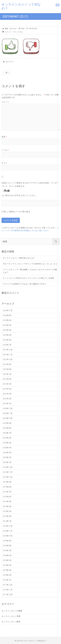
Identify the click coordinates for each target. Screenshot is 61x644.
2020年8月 (7, 428)
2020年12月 (8, 408)
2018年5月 (7, 560)
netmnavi (13, 29)
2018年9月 (7, 541)
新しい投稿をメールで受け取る (17, 212)
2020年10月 (8, 418)
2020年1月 (7, 462)
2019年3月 (7, 511)
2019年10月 (8, 477)
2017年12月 (8, 585)
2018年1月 (7, 580)
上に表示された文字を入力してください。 (20, 195)
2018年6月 (7, 555)
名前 (4, 137)
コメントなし (18, 32)
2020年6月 (7, 438)
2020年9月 (7, 423)
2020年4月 (7, 448)
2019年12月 (8, 467)
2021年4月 (7, 389)
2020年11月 (8, 413)
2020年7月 (7, 433)
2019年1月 (7, 521)
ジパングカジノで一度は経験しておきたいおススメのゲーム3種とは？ (30, 271)
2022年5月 (7, 325)
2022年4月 (7, 330)
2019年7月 (7, 492)
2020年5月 (7, 443)
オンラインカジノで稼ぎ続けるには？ (19, 258)
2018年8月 (7, 546)
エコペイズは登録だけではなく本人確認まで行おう (25, 284)
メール (5, 150)
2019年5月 (7, 502)
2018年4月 (7, 565)
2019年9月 (7, 482)
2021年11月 (8, 355)
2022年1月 (7, 345)
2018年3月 (7, 570)
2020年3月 (7, 453)
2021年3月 (7, 394)
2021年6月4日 (31, 29)
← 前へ (6, 73)
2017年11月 (8, 590)
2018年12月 (8, 526)
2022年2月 (7, 340)
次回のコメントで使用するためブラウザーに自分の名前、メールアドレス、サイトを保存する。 (30, 185)
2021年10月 (8, 359)
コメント (5, 102)
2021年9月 (7, 364)
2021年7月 (7, 374)
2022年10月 (8, 311)
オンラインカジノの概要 (12, 611)
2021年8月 (7, 369)
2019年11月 (8, 472)
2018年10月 (8, 536)
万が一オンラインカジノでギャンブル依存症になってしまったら (30, 264)
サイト (4, 163)
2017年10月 (8, 595)
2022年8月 (7, 315)
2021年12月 (8, 350)
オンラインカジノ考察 (11, 616)
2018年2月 (7, 575)
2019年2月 (7, 516)
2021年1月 (7, 404)
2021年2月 (7, 399)
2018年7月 (7, 551)
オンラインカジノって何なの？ (21, 6)
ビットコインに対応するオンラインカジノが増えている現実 (28, 278)
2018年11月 (8, 531)
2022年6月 (7, 320)
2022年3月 (7, 335)
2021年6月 (7, 379)
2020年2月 (7, 457)
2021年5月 (7, 384)
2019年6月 (7, 497)
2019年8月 (7, 487)
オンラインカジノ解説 (11, 622)
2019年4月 (7, 506)
